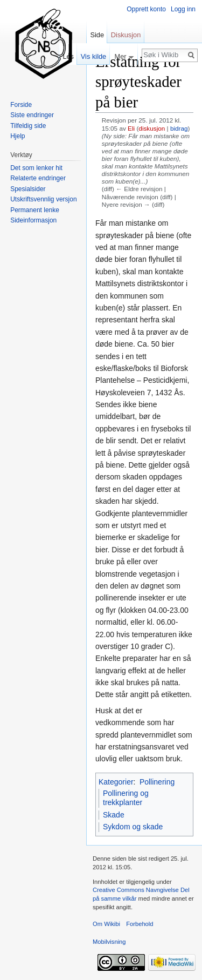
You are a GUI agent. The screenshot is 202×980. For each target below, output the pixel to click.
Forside (21, 105)
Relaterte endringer (38, 178)
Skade (114, 815)
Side (97, 35)
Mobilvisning (109, 942)
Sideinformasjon (33, 220)
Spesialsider (28, 189)
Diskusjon (126, 35)
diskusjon (152, 128)
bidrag (179, 128)
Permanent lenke (35, 210)
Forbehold (140, 924)
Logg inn (183, 9)
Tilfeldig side (28, 126)
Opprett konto (146, 9)
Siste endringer (32, 115)
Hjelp (18, 136)
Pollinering (157, 782)
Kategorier (116, 782)
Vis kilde (93, 56)
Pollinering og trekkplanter (126, 798)
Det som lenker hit (36, 168)
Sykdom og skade (133, 827)
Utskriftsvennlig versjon (43, 199)
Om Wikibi (106, 924)
